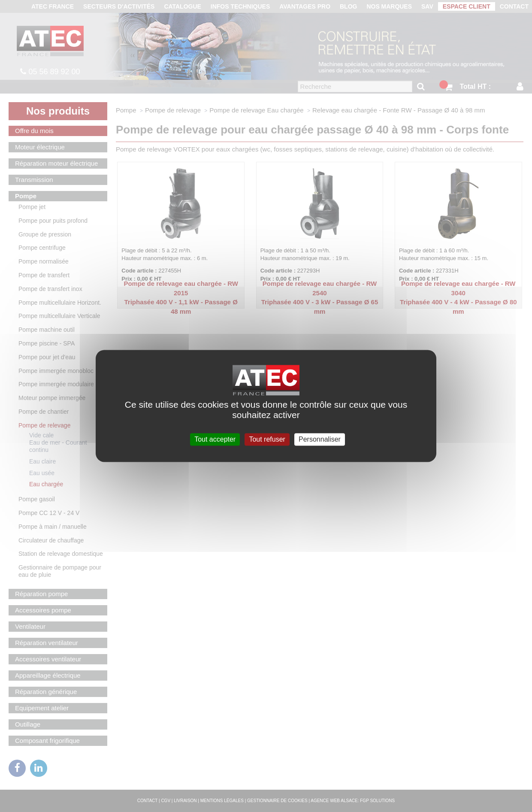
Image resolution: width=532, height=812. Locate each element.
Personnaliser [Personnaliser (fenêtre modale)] (320, 439)
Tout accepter (215, 439)
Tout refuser (267, 439)
